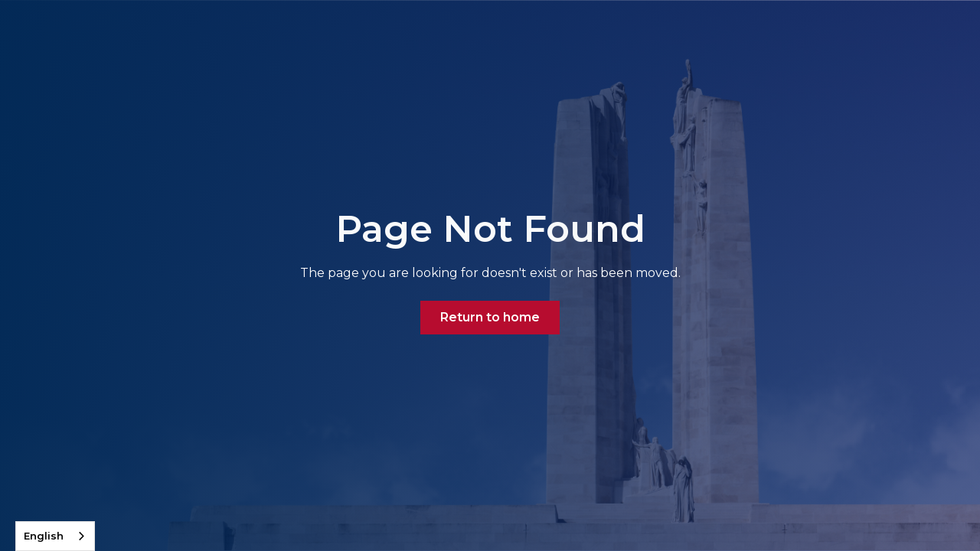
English (44, 536)
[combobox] (55, 536)
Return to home (490, 317)
